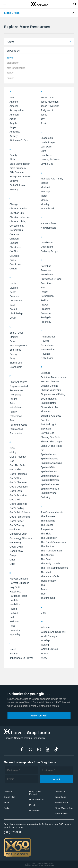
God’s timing (17, 525)
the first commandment (54, 568)
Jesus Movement (50, 102)
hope (12, 626)
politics (45, 300)
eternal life (16, 363)
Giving (13, 452)
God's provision (18, 495)
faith (12, 403)
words (44, 653)
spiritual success (50, 484)
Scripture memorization (53, 377)
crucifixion (15, 264)
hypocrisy (15, 634)
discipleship (16, 313)
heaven (14, 613)
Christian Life (17, 213)
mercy (44, 196)
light (43, 151)
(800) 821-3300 (13, 832)
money (44, 200)
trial (43, 585)
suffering (46, 497)
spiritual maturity (50, 476)
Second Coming (49, 386)
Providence (47, 275)
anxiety (14, 136)
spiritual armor (49, 454)
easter (13, 341)
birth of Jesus (17, 185)
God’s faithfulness (20, 512)
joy (43, 119)
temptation (47, 529)
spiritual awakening (51, 463)
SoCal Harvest (49, 399)
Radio (7, 808)
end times (15, 350)
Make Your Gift (39, 716)
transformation (49, 581)
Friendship (15, 395)
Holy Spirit (15, 587)
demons (14, 296)
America (14, 106)
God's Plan (15, 469)
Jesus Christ (47, 97)
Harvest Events (36, 800)
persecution (47, 296)
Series (10, 78)
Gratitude (15, 530)
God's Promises (18, 474)
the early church (50, 564)
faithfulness (16, 408)
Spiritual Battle (49, 403)
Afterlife (14, 102)
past (43, 287)
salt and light (48, 424)
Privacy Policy (30, 863)
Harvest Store (61, 803)
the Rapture (48, 546)
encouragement (18, 345)
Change (14, 204)
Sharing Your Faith (51, 390)
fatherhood (16, 416)
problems (46, 313)
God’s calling (17, 508)
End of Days (16, 333)
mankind (45, 187)
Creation (14, 234)
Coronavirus (16, 230)
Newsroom (34, 811)
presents (46, 309)
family (13, 412)
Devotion (8, 792)
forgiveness (16, 429)
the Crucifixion (49, 538)
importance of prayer (21, 658)
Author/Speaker (16, 68)
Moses (44, 183)
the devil (46, 559)
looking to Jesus (50, 159)
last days (46, 147)
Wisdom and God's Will (53, 632)
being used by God (20, 177)
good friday (16, 551)
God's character (18, 482)
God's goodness (19, 487)
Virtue (7, 803)
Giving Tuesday (18, 457)
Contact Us (60, 792)
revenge (46, 354)
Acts (12, 97)
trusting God (48, 598)
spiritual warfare (50, 489)
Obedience (47, 243)
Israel (12, 649)
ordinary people (50, 251)
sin (43, 450)
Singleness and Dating (53, 394)
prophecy (46, 322)
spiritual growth (49, 472)
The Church (47, 525)
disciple (14, 309)
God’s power (16, 521)
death (13, 292)
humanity (15, 630)
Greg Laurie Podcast (35, 793)
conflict (14, 251)
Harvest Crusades (19, 583)
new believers (49, 228)
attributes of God (19, 140)
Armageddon (16, 110)
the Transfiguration (51, 551)
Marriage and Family (52, 179)
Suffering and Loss (51, 416)
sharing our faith (50, 437)
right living (47, 358)
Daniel (13, 284)
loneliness (47, 155)
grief (12, 560)
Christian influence (20, 217)
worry (44, 658)
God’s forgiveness (20, 517)
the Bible (46, 534)
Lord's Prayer (48, 142)
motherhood (47, 209)
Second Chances (50, 382)
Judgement (47, 110)
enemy (13, 354)
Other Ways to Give (64, 808)
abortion (14, 115)
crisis (13, 260)
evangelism (16, 367)
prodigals (46, 317)
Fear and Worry (18, 382)
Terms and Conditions (45, 863)
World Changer (49, 636)
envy (12, 358)
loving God (47, 164)
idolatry (14, 654)
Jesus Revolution (50, 106)
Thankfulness (48, 516)
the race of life (50, 576)
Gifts (12, 448)
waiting (45, 645)
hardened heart (18, 596)
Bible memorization (20, 164)
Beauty (13, 155)
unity (44, 613)
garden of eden (18, 534)
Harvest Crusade (19, 579)
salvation (46, 429)
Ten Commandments (52, 512)
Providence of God (51, 279)
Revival (45, 341)
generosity (15, 542)
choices (14, 243)
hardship (14, 600)
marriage (46, 192)
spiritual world (49, 493)
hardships (15, 604)
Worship (45, 640)
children (14, 239)
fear (12, 420)
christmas (15, 247)
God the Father (18, 465)
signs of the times (51, 446)
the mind (46, 572)
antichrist (15, 132)
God (12, 461)
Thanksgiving (48, 521)
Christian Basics (18, 209)
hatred (13, 609)
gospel (13, 555)
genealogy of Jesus (21, 538)
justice (45, 123)
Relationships (48, 337)
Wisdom (45, 627)
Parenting (46, 266)
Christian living (18, 221)
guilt (12, 564)
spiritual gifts (48, 467)
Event (10, 73)
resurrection (48, 350)
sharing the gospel (52, 442)
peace (44, 292)
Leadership (47, 138)
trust (44, 594)
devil (12, 305)
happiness (15, 592)
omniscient (47, 247)
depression (16, 301)
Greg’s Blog (10, 797)
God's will (15, 500)
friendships (16, 433)
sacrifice (45, 420)
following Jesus (18, 425)
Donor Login (61, 797)
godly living (16, 547)
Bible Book (13, 63)
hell (12, 617)
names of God (49, 224)
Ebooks (33, 805)
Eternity (14, 337)
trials (44, 589)
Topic (10, 58)
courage (14, 256)
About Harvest (62, 814)
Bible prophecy (18, 168)
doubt (13, 318)
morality (45, 204)
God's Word (16, 478)
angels (13, 123)
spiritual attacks (49, 459)
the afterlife (47, 555)
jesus (44, 115)
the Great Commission (53, 542)
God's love (16, 491)
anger (13, 127)
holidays (14, 622)
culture (13, 269)
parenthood (47, 283)
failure (13, 399)
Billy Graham (16, 172)
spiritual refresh (50, 480)
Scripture (46, 373)
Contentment (16, 226)
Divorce (14, 288)
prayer (44, 305)
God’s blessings (18, 504)
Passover (46, 270)
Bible (12, 159)
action (13, 119)
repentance (47, 345)
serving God (48, 433)
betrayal (14, 181)
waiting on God (49, 649)
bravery (14, 189)
